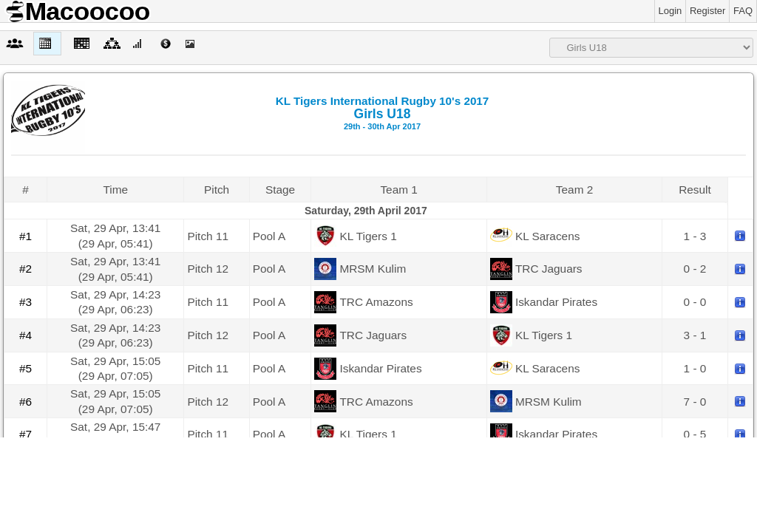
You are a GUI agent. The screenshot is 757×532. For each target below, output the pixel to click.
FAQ (743, 11)
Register (707, 11)
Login (671, 11)
